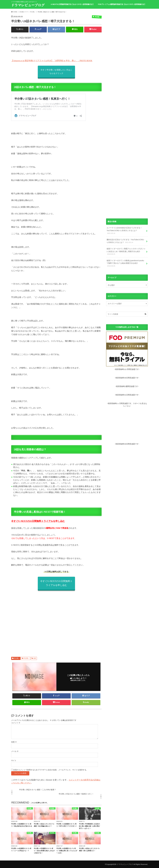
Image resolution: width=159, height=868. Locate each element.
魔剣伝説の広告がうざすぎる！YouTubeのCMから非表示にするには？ (125, 241)
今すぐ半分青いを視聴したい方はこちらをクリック (56, 72)
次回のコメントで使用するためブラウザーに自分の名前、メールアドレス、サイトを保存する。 (51, 770)
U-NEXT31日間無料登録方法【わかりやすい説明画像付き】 (72, 4)
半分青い (17, 658)
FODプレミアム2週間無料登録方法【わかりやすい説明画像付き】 (122, 4)
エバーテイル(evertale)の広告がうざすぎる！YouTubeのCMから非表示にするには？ (124, 231)
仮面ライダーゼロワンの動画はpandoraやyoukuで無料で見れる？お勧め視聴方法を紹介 (125, 263)
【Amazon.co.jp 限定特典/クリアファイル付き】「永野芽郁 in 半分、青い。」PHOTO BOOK (52, 61)
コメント (16, 723)
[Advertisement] (56, 621)
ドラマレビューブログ (28, 5)
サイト (14, 761)
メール (15, 751)
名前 (14, 742)
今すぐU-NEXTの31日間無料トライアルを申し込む (38, 521)
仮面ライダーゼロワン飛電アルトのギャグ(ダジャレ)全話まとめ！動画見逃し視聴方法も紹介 (126, 252)
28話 (35, 658)
